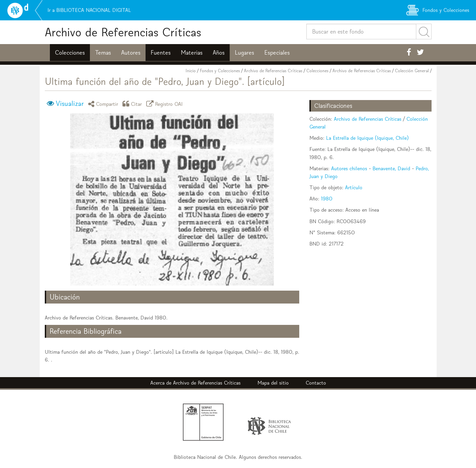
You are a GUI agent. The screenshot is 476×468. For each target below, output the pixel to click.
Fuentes (161, 53)
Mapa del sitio (273, 383)
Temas (103, 53)
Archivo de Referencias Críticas (123, 32)
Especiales (277, 53)
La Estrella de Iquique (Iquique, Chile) (367, 138)
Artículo (354, 187)
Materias (192, 53)
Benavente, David (391, 168)
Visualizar (70, 103)
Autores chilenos (349, 168)
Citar (133, 104)
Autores (131, 53)
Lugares (244, 53)
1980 (327, 199)
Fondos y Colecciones (220, 71)
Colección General (412, 71)
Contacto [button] (316, 383)
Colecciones (70, 53)
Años (219, 53)
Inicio (191, 71)
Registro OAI (166, 104)
